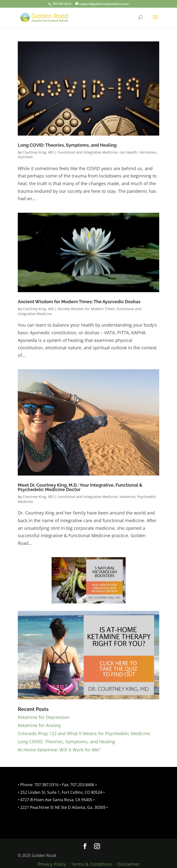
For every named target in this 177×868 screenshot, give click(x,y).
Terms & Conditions (92, 864)
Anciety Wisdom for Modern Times (86, 309)
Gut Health (128, 152)
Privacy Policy (52, 864)
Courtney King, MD (38, 152)
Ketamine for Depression (44, 717)
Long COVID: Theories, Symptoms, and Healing (67, 145)
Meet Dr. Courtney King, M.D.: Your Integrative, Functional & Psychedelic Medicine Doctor (80, 487)
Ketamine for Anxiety (39, 725)
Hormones (148, 152)
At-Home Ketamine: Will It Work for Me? (59, 750)
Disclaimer (128, 864)
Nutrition (25, 157)
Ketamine (127, 497)
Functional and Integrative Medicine (88, 152)
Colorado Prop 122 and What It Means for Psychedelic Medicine (84, 733)
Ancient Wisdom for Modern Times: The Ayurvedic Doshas (79, 302)
